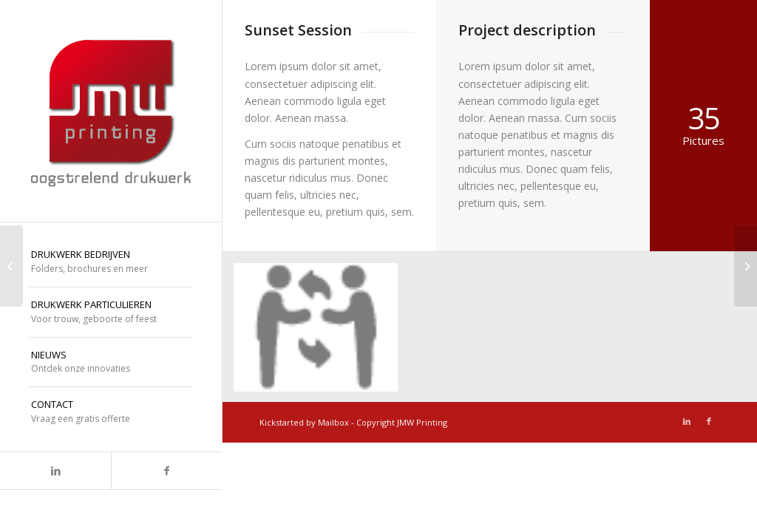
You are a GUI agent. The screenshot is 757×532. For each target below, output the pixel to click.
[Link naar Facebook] (166, 471)
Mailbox (333, 422)
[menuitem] (111, 262)
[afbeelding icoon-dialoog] (321, 333)
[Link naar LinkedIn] (55, 471)
